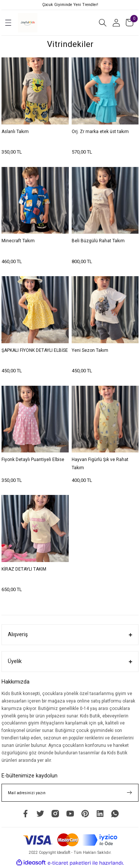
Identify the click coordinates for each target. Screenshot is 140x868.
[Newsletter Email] (70, 793)
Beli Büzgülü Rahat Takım (98, 241)
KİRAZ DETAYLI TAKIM (24, 569)
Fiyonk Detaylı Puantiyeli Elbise (33, 460)
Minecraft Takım (18, 241)
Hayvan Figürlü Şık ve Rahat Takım (100, 464)
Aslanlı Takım (15, 132)
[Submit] (130, 793)
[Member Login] (116, 23)
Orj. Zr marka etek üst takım (100, 132)
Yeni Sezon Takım (90, 350)
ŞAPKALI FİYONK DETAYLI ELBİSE (35, 350)
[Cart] (130, 23)
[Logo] (28, 23)
